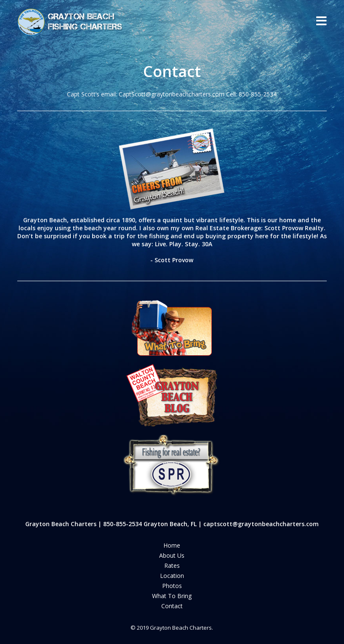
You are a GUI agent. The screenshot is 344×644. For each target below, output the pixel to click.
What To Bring (172, 596)
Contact (172, 606)
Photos (172, 586)
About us (172, 555)
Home (172, 545)
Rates (172, 565)
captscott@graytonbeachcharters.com (261, 524)
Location (172, 576)
